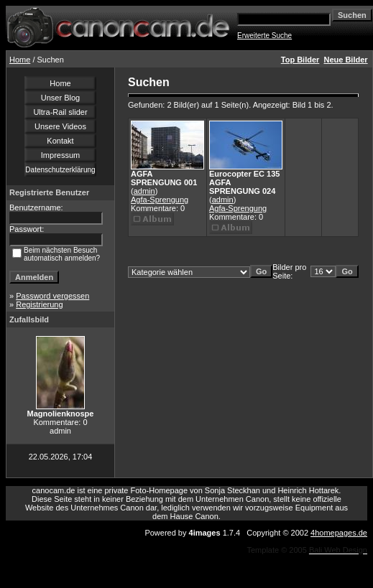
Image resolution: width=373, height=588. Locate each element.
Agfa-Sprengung (160, 200)
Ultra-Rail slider (60, 112)
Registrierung (39, 304)
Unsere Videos (60, 126)
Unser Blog (60, 98)
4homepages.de (339, 533)
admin (144, 191)
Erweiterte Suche (264, 36)
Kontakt (60, 141)
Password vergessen (52, 296)
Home (20, 60)
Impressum (60, 155)
